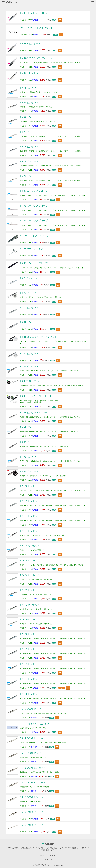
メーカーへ (61, 688)
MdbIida (9, 2)
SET (60, 20)
